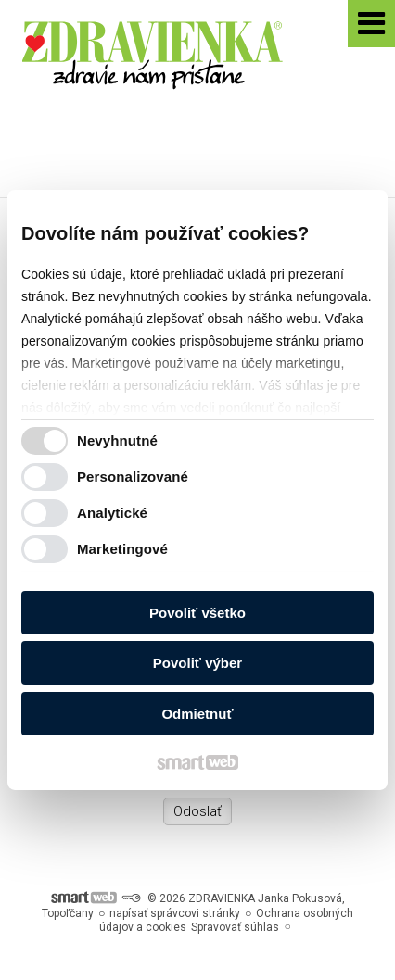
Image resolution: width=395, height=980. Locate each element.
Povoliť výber (197, 663)
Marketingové (122, 549)
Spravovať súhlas (235, 927)
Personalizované (133, 477)
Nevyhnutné (117, 440)
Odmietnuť (197, 714)
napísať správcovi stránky (175, 913)
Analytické (112, 513)
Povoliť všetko (197, 613)
